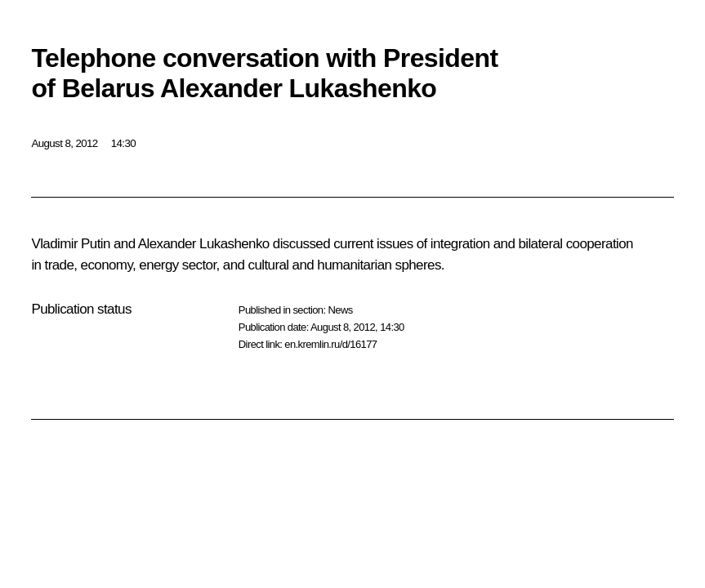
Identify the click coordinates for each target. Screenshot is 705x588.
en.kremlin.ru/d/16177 (330, 344)
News (340, 310)
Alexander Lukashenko (204, 244)
